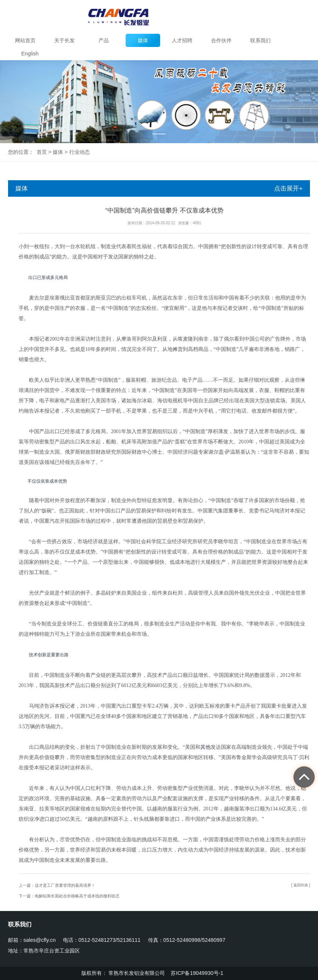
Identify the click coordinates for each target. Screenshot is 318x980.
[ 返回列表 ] (301, 885)
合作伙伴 (221, 40)
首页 (42, 152)
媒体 (143, 40)
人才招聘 (182, 40)
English (30, 54)
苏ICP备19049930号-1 (198, 973)
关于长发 (64, 40)
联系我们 (260, 40)
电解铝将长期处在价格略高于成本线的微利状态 (77, 896)
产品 (104, 40)
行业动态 (79, 152)
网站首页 (25, 40)
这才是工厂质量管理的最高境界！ (65, 885)
